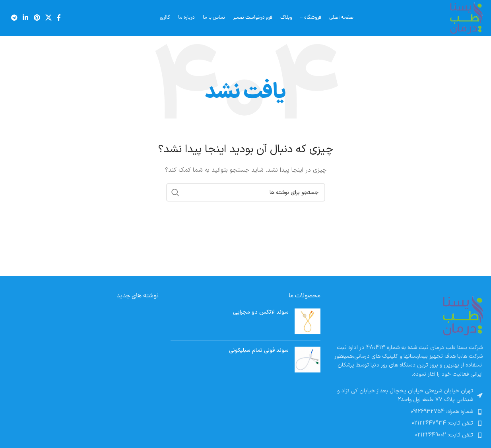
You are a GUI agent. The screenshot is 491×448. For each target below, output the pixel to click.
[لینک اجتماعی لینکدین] (26, 18)
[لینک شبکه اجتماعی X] (48, 18)
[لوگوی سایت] (466, 18)
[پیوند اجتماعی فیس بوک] (59, 18)
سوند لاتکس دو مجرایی (261, 312)
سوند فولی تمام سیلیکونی (259, 351)
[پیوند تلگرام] (15, 18)
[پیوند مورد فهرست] (407, 412)
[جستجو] (246, 192)
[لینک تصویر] (463, 315)
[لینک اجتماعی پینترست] (37, 18)
